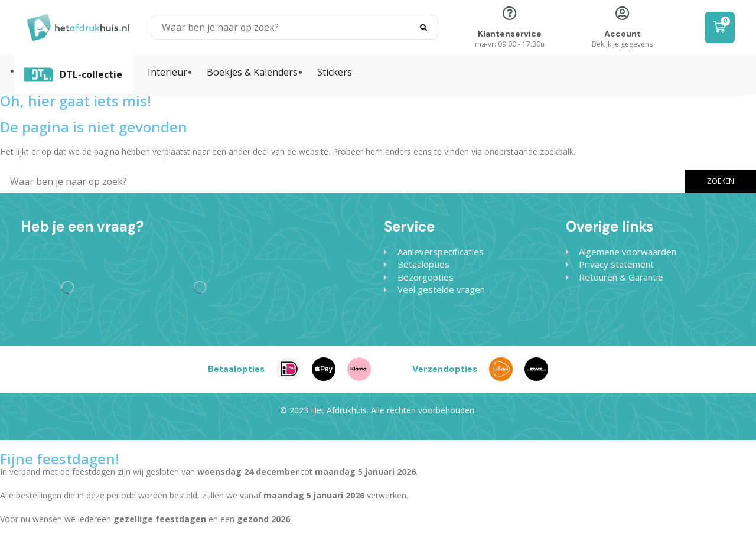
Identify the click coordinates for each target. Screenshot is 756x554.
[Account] (623, 13)
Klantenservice (510, 34)
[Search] (423, 27)
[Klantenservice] (510, 13)
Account (623, 34)
